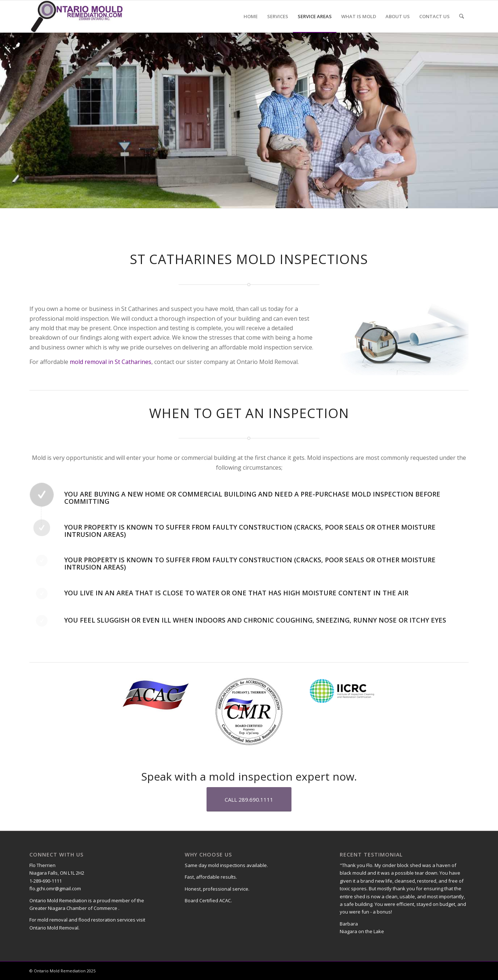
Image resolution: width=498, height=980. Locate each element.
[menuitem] (251, 16)
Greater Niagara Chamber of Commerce (74, 908)
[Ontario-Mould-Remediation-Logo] (77, 16)
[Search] (462, 16)
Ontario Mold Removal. (54, 928)
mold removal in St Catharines (111, 362)
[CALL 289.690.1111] (249, 799)
